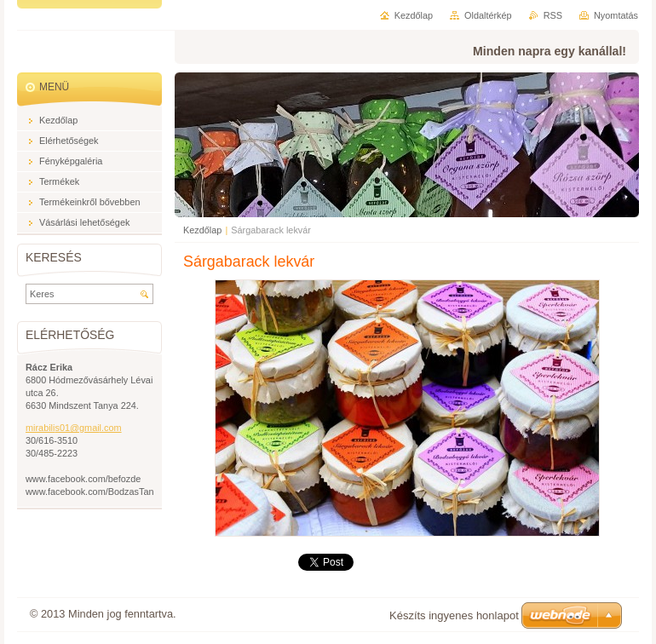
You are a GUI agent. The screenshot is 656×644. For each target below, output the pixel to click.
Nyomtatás (616, 15)
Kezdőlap (202, 230)
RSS (553, 15)
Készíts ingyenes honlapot (454, 615)
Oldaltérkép (488, 15)
